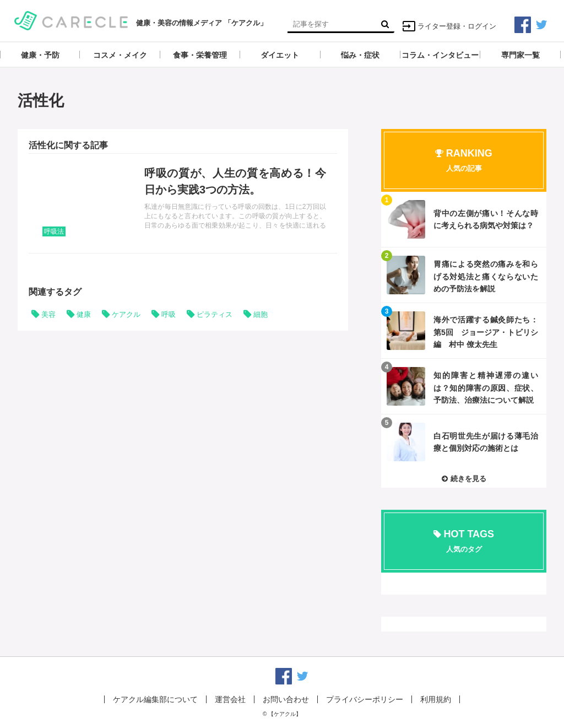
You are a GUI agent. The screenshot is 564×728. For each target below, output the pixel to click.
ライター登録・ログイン (449, 26)
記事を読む (183, 203)
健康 (84, 314)
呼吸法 (54, 231)
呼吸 (169, 314)
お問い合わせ (286, 699)
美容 (48, 314)
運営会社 (230, 699)
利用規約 (436, 699)
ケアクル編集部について (155, 699)
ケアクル (126, 314)
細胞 (261, 314)
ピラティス (215, 314)
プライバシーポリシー (365, 699)
